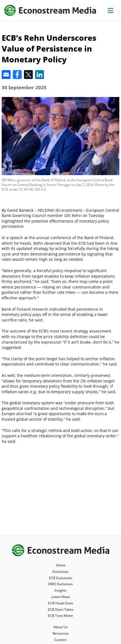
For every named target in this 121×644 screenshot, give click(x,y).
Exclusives (60, 572)
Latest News (61, 597)
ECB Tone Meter (60, 616)
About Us (60, 627)
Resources (61, 633)
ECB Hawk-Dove (61, 603)
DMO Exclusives (60, 584)
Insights (60, 590)
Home (61, 565)
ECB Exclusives (60, 578)
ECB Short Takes (61, 609)
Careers (60, 640)
